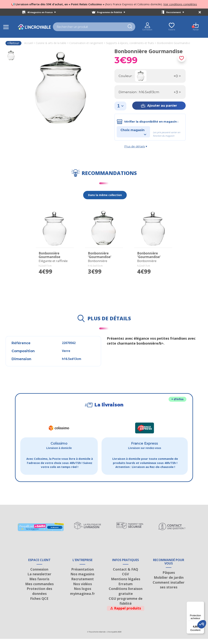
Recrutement (175, 12)
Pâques (169, 578)
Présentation (82, 574)
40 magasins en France (42, 12)
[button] (202, 624)
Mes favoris (39, 584)
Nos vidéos (82, 589)
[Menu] (202, 604)
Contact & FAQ (126, 574)
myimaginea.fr (82, 599)
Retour (13, 43)
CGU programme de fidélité (126, 606)
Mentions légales (126, 584)
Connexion (39, 574)
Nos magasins (82, 579)
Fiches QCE (39, 604)
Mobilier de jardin (169, 583)
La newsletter (39, 579)
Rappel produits (126, 613)
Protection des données (39, 596)
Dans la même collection (105, 195)
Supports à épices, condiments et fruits (130, 43)
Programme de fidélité (111, 12)
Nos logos (82, 594)
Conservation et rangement (86, 43)
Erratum (126, 589)
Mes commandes (39, 589)
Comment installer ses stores (169, 590)
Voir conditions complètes (180, 4)
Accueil (29, 43)
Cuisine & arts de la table (51, 43)
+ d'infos (178, 399)
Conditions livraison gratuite (126, 596)
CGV (126, 579)
